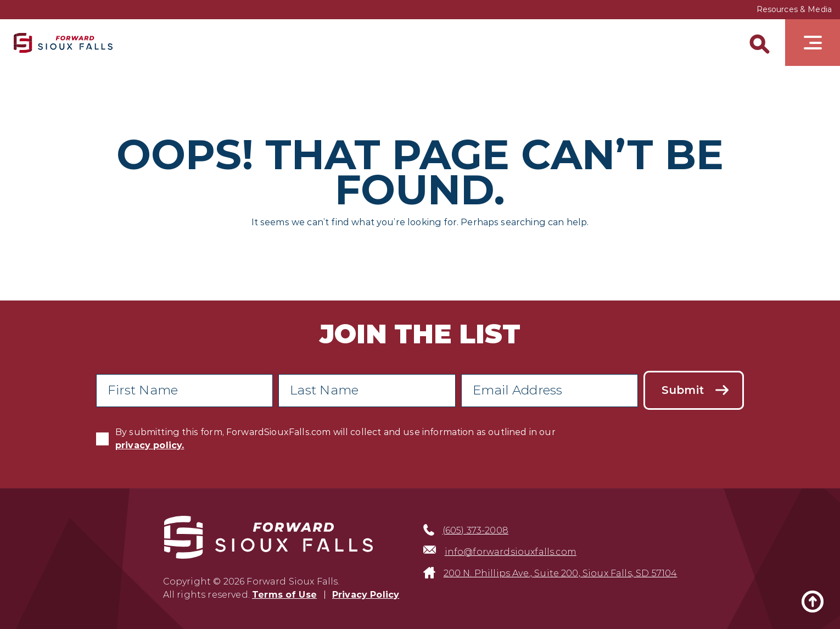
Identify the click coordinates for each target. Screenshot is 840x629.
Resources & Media (794, 9)
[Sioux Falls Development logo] (63, 43)
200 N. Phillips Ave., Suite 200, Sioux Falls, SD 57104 (561, 573)
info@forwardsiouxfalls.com (511, 552)
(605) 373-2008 (475, 530)
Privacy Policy (366, 595)
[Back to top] (813, 602)
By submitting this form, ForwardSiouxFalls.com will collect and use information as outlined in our (335, 439)
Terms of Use (284, 595)
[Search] (758, 43)
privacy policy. (150, 445)
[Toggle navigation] (813, 43)
